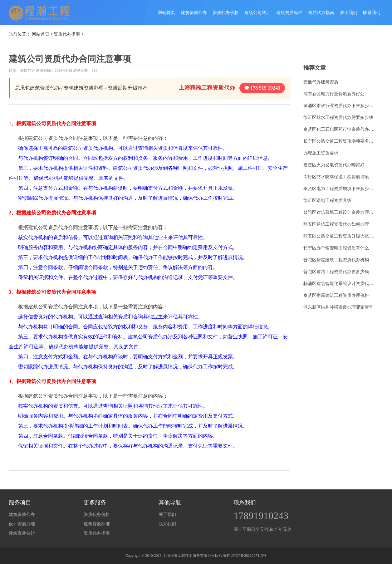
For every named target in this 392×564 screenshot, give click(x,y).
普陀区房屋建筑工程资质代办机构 (336, 260)
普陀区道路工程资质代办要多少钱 (336, 272)
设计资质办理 (22, 524)
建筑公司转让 (257, 13)
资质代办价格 (226, 13)
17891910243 (261, 516)
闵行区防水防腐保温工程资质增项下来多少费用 (340, 177)
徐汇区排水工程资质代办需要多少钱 (338, 118)
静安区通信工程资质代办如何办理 (336, 224)
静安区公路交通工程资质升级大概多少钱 (340, 236)
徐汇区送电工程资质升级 (327, 201)
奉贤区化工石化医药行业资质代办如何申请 (340, 129)
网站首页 (166, 13)
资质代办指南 (321, 13)
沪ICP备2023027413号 (249, 556)
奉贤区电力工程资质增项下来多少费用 (340, 189)
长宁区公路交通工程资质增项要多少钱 (340, 141)
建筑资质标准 (289, 13)
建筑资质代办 (194, 13)
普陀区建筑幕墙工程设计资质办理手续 (340, 212)
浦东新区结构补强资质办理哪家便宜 (338, 307)
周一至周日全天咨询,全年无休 (262, 530)
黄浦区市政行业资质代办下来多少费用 (340, 106)
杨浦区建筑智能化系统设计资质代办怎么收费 (340, 284)
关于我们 (349, 13)
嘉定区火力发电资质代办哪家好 (334, 165)
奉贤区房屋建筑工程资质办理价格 (336, 295)
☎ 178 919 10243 (262, 88)
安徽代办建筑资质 (321, 82)
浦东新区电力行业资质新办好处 (334, 94)
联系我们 (372, 13)
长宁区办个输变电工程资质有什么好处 (340, 248)
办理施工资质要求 (321, 153)
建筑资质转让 (22, 533)
